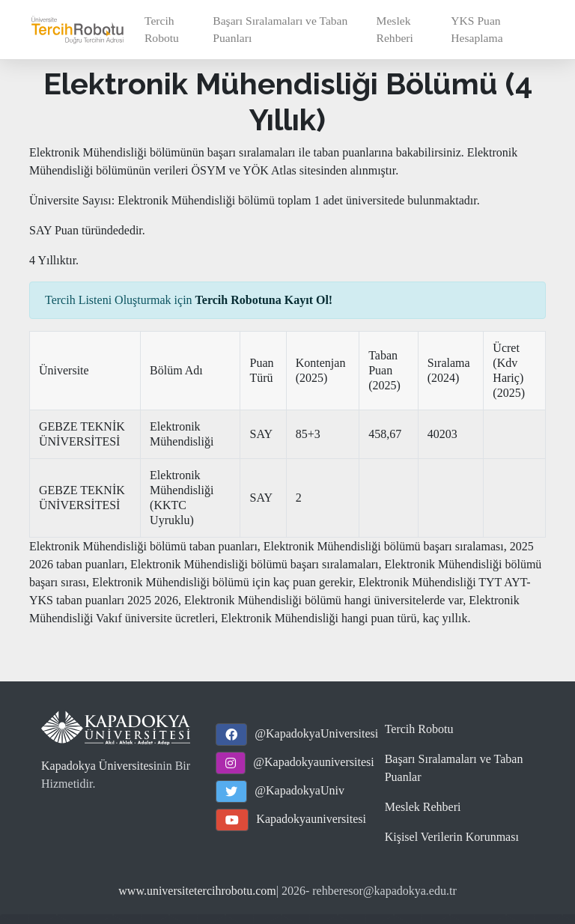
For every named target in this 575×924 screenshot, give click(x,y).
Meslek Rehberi (395, 29)
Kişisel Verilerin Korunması (452, 837)
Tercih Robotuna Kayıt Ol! (264, 300)
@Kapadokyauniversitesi (313, 762)
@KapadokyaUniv (299, 790)
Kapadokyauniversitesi (311, 819)
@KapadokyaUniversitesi (316, 733)
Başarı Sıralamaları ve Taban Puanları (280, 29)
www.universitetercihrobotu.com (197, 891)
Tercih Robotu (162, 29)
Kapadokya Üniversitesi (99, 766)
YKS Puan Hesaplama (477, 29)
